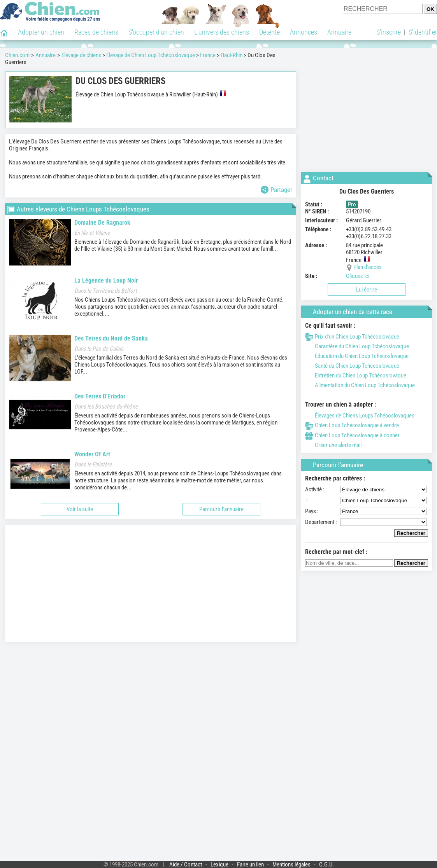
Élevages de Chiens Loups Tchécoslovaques (360, 416)
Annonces (304, 32)
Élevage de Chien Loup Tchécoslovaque (151, 55)
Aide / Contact (186, 865)
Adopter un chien (41, 32)
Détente (269, 32)
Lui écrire (367, 290)
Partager (276, 190)
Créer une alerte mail (333, 445)
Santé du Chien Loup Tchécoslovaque (352, 366)
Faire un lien (250, 865)
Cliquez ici (358, 276)
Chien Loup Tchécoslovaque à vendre (352, 425)
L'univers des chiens (222, 32)
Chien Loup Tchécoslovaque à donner (352, 435)
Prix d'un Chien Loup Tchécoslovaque (352, 337)
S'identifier (423, 32)
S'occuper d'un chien (156, 32)
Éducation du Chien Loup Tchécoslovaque (357, 356)
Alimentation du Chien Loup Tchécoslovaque (360, 385)
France (208, 55)
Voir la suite (80, 509)
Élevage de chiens (81, 55)
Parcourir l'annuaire (221, 509)
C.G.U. (326, 865)
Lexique (219, 865)
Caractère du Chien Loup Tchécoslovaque (357, 346)
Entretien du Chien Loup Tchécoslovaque (356, 375)
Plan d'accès (368, 267)
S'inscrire (389, 32)
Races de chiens (96, 32)
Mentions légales (291, 865)
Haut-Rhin (232, 55)
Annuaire (339, 32)
